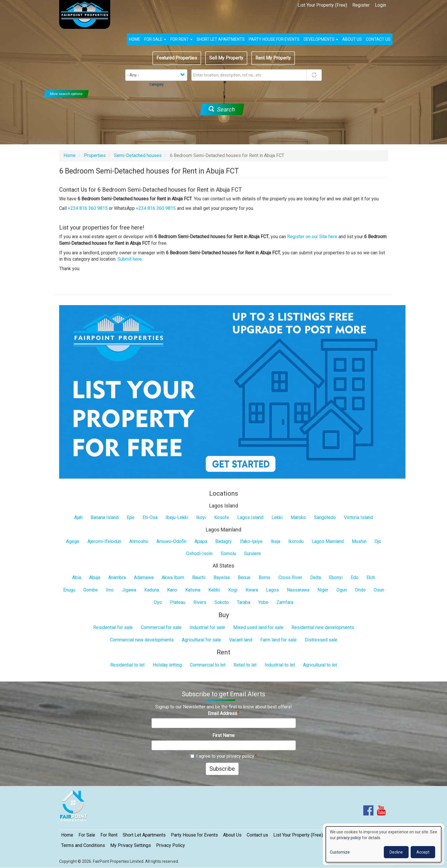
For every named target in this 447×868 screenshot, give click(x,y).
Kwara (252, 590)
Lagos (272, 590)
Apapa (201, 541)
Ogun (342, 590)
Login (380, 5)
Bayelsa (222, 577)
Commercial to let (208, 665)
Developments (321, 39)
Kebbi (214, 590)
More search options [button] (66, 94)
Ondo (360, 590)
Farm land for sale (278, 640)
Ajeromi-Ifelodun (104, 541)
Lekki (277, 517)
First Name (223, 735)
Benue (244, 577)
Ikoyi (201, 517)
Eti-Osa (150, 517)
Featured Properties (177, 58)
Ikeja (275, 541)
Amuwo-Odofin (171, 541)
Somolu (228, 554)
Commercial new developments (142, 640)
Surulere (253, 554)
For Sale (155, 39)
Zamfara (285, 602)
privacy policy (349, 838)
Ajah (78, 517)
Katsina (193, 590)
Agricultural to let (320, 665)
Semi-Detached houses (138, 155)
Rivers (200, 602)
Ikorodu (296, 541)
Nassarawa (298, 590)
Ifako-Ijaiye (251, 541)
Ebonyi (336, 577)
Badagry (223, 541)
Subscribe (222, 769)
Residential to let (127, 665)
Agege (73, 541)
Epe (131, 517)
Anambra (117, 577)
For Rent (181, 39)
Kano (172, 590)
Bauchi (199, 577)
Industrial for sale (207, 627)
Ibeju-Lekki (177, 517)
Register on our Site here (312, 237)
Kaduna (152, 590)
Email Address (222, 713)
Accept (423, 852)
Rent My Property (273, 58)
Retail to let (245, 665)
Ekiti (371, 577)
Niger (323, 590)
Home (135, 39)
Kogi (233, 590)
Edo (355, 577)
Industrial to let (280, 665)
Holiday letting (167, 665)
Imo (110, 590)
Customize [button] (340, 852)
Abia (77, 577)
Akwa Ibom (173, 577)
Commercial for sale (161, 627)
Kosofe (222, 517)
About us (352, 39)
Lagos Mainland (328, 541)
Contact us (378, 39)
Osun (379, 590)
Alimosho (139, 541)
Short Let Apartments (221, 39)
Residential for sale (113, 627)
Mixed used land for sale (258, 627)
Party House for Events (274, 39)
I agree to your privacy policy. (223, 756)
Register (361, 5)
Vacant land (241, 640)
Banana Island (105, 517)
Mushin (359, 541)
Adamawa (144, 577)
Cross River (290, 577)
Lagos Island (250, 517)
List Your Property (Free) (322, 5)
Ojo (378, 541)
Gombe (91, 590)
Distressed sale (321, 640)
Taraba (244, 602)
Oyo (158, 602)
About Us (232, 835)
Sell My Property (226, 58)
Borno (264, 577)
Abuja (95, 577)
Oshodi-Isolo (199, 554)
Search (221, 109)
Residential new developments (323, 627)
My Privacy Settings (131, 845)
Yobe (263, 602)
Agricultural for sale (201, 640)
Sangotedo (325, 517)
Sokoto (222, 602)
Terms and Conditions (83, 845)
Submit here (130, 259)
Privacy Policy (171, 845)
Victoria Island (358, 517)
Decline (396, 852)
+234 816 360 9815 (88, 208)
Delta (316, 577)
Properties (95, 155)
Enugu (69, 590)
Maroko (298, 517)
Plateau (178, 602)
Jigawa (129, 590)
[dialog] (384, 844)
